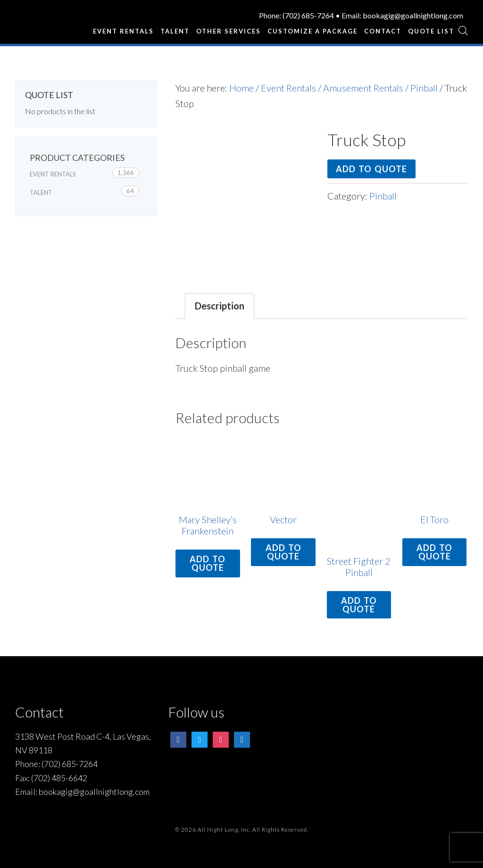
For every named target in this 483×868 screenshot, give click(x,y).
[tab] (220, 306)
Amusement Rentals (363, 88)
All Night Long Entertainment (50, 21)
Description (220, 306)
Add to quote (371, 169)
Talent (41, 192)
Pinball (424, 88)
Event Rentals (288, 88)
